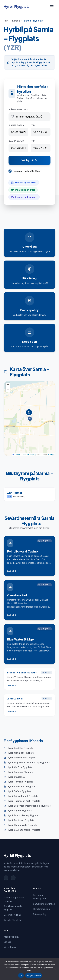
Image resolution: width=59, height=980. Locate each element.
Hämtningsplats (18, 110)
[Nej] (55, 969)
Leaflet (16, 455)
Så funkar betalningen (44, 904)
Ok (21, 976)
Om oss (7, 942)
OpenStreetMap (30, 455)
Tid (33, 125)
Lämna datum (17, 141)
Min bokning (10, 947)
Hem (6, 21)
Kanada (16, 21)
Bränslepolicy (40, 914)
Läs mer (13, 571)
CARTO (51, 455)
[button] (29, 415)
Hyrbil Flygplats (17, 7)
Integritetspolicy (11, 937)
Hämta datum (17, 125)
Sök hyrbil (29, 160)
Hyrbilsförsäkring (42, 909)
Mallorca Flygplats (12, 915)
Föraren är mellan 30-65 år (24, 171)
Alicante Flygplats (12, 920)
